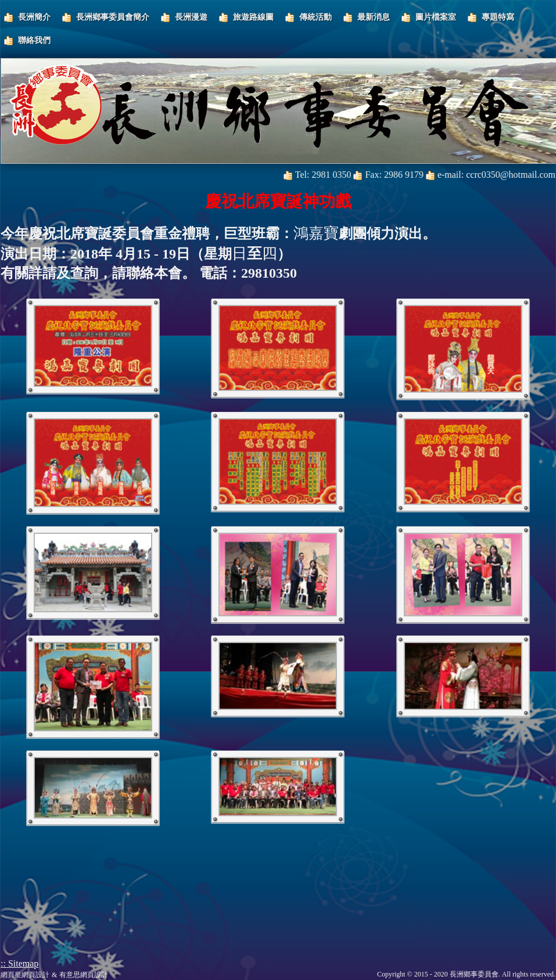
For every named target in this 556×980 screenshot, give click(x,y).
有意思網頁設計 (84, 975)
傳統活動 (315, 17)
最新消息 (374, 17)
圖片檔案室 (436, 17)
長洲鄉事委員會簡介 (113, 17)
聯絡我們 (34, 40)
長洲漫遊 (191, 17)
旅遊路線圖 (253, 17)
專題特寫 (498, 17)
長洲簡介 (34, 17)
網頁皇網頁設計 (25, 975)
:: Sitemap (19, 963)
